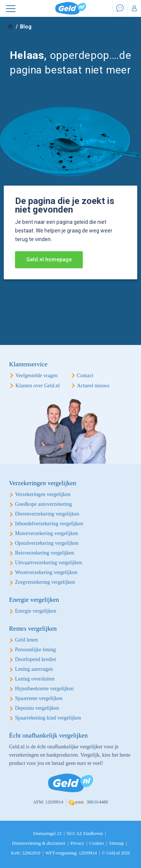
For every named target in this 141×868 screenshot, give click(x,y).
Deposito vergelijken (37, 708)
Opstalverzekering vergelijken (47, 543)
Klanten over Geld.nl (38, 386)
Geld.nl (71, 8)
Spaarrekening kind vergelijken (48, 718)
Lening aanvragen (34, 669)
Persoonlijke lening (36, 650)
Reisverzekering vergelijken (45, 553)
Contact (85, 376)
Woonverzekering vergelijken (46, 572)
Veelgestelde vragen (36, 376)
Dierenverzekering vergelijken (47, 514)
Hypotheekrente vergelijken (44, 689)
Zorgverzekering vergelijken (45, 582)
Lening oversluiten (35, 679)
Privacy (77, 843)
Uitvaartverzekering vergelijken (49, 563)
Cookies (96, 843)
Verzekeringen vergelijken (43, 494)
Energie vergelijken (36, 611)
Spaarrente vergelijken (39, 698)
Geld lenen (27, 640)
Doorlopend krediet (36, 659)
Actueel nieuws (93, 386)
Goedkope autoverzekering (43, 504)
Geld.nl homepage (49, 259)
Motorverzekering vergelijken (46, 533)
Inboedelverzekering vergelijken (49, 524)
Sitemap (116, 843)
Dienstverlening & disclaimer (39, 843)
